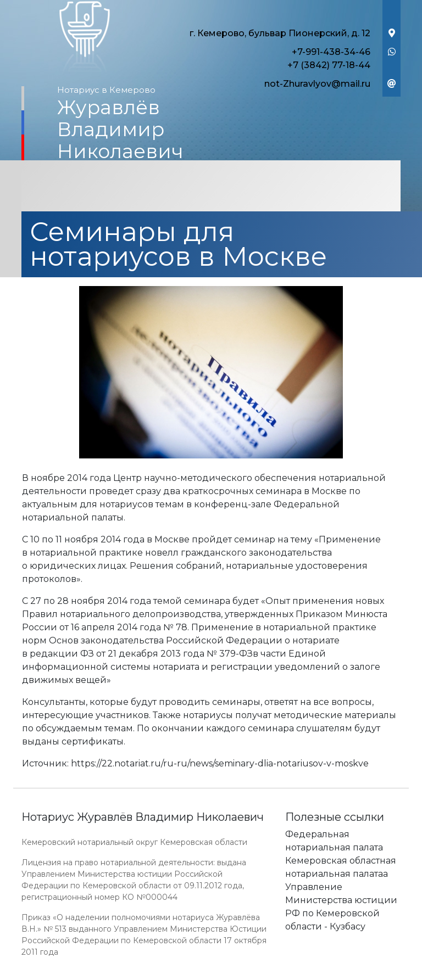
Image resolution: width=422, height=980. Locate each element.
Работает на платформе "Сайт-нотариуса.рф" (315, 974)
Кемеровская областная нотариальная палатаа (341, 867)
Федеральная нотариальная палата (334, 841)
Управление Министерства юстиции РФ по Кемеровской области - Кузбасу (341, 907)
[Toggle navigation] (211, 187)
